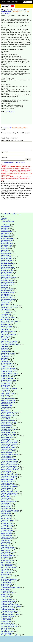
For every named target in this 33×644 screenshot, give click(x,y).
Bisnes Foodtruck (6, 252)
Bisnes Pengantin (6, 274)
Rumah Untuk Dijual (7, 561)
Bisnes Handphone (7, 254)
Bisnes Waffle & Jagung (8, 299)
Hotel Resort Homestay (8, 318)
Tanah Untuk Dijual (7, 599)
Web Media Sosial (6, 633)
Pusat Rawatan (5, 550)
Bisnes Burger (5, 242)
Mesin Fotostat (5, 392)
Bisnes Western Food (7, 301)
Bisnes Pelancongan (7, 272)
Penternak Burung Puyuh (8, 502)
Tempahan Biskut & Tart (8, 601)
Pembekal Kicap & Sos (8, 427)
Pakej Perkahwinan (7, 405)
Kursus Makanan (6, 385)
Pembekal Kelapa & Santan (9, 422)
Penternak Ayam (6, 500)
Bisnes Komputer (6, 265)
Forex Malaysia (5, 309)
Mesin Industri (5, 395)
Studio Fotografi (6, 583)
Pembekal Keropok (7, 426)
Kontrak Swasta (6, 367)
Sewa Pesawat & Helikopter (9, 579)
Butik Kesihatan (10, 112)
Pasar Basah (4, 409)
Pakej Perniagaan (6, 220)
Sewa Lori (4, 577)
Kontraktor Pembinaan (8, 378)
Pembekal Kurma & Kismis (9, 429)
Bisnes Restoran (6, 279)
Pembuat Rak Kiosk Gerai (8, 478)
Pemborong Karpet (7, 453)
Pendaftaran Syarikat (7, 480)
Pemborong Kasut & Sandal (9, 454)
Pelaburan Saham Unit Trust (9, 412)
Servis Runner (5, 569)
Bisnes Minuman (6, 269)
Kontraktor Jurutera (7, 372)
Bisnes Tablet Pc (6, 294)
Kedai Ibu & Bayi (6, 338)
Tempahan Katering (7, 608)
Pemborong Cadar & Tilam (9, 451)
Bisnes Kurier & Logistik (8, 267)
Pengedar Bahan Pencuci (8, 485)
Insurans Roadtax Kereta (8, 328)
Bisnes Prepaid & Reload (8, 277)
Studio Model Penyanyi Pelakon (10, 588)
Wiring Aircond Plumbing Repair (10, 635)
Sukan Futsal (5, 594)
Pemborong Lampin (7, 456)
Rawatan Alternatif (6, 557)
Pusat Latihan (5, 544)
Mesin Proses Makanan (8, 399)
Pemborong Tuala (6, 471)
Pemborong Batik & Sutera (9, 444)
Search (8, 2)
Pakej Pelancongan (7, 404)
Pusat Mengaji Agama (7, 547)
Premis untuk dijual (7, 532)
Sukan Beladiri (5, 591)
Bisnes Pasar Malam (7, 270)
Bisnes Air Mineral (6, 235)
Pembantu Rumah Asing (8, 414)
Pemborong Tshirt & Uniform (10, 469)
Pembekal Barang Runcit (8, 415)
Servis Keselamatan (7, 564)
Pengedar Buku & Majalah (9, 486)
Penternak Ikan (5, 503)
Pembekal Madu (6, 431)
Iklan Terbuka (5, 319)
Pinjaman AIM (5, 522)
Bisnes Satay (5, 286)
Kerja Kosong (5, 356)
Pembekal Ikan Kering (7, 421)
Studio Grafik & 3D (7, 584)
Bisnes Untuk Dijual (7, 297)
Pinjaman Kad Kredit (7, 525)
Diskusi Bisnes (5, 304)
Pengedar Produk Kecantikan (9, 493)
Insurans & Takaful (7, 326)
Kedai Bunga (5, 329)
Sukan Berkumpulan (7, 593)
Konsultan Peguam (7, 363)
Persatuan (4, 218)
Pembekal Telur (5, 439)
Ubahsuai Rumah (6, 621)
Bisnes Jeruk (5, 262)
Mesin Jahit (4, 397)
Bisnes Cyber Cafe (6, 247)
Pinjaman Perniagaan (7, 530)
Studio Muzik (5, 589)
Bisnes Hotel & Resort (7, 257)
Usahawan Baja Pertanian (8, 625)
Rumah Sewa (5, 559)
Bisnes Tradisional (6, 296)
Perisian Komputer (6, 515)
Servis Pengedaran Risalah (9, 567)
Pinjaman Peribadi (6, 529)
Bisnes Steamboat (6, 291)
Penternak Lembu (6, 507)
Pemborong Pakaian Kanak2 (9, 461)
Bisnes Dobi (4, 248)
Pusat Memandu (6, 545)
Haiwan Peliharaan (7, 311)
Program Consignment (8, 537)
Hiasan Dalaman (6, 314)
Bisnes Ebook (5, 250)
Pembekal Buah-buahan (8, 419)
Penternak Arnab (6, 498)
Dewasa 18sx (5, 302)
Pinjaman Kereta (6, 527)
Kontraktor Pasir (6, 377)
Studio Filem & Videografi (9, 581)
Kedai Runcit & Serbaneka (9, 343)
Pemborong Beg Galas (8, 446)
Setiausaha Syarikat (7, 571)
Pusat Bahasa (5, 540)
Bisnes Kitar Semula (7, 264)
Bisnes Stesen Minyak (7, 292)
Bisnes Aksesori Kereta (8, 238)
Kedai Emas (4, 333)
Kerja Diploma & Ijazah (8, 353)
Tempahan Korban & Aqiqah (9, 611)
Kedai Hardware (6, 336)
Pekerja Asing (5, 410)
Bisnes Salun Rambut (7, 282)
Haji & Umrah (5, 313)
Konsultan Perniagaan (7, 221)
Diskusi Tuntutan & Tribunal (9, 306)
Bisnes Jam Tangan (7, 260)
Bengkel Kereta (5, 230)
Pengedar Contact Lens (8, 488)
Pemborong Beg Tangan (8, 448)
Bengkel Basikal (6, 227)
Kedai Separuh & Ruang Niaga (10, 345)
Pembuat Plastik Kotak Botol (9, 476)
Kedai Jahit (4, 340)
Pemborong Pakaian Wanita (9, 466)
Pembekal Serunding (7, 437)
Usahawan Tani (5, 628)
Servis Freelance (6, 562)
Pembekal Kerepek (6, 424)
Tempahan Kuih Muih (7, 613)
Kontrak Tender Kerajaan (8, 368)
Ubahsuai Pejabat (6, 620)
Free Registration (9, 162)
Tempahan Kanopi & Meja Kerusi (11, 606)
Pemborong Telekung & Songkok (11, 468)
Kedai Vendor (5, 348)
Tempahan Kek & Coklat (8, 610)
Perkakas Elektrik (6, 518)
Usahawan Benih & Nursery (9, 626)
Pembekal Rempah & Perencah (10, 436)
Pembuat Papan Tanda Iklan (9, 475)
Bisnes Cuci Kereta (6, 245)
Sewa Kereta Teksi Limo (8, 576)
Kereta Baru (4, 350)
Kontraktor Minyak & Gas (8, 375)
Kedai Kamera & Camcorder (9, 341)
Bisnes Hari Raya (6, 255)
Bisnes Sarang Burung (7, 284)
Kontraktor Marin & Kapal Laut (10, 373)
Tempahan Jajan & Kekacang (10, 604)
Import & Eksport (6, 323)
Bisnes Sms (4, 287)
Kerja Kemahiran (6, 355)
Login (16, 2)
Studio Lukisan (5, 586)
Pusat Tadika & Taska (7, 552)
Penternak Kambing (7, 505)
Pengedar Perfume (6, 490)
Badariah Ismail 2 (7, 12)
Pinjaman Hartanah (7, 523)
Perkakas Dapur (5, 517)
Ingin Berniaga (5, 324)
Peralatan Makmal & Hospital (10, 510)
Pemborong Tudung (7, 473)
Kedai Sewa (4, 346)
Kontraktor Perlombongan (9, 380)
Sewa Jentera (5, 574)
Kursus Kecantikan (6, 383)
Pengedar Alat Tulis (7, 483)
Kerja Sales (4, 360)
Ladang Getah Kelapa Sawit (9, 388)
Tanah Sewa (4, 598)
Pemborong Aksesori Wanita (9, 442)
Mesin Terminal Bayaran (8, 400)
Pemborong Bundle (7, 449)
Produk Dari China (6, 534)
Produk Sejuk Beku (7, 535)
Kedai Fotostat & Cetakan (8, 334)
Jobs (12, 2)
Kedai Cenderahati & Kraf (8, 331)
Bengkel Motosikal (7, 232)
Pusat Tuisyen (5, 554)
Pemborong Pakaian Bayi (8, 459)
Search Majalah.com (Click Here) (11, 214)
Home (3, 2)
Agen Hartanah (5, 225)
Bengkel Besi (5, 228)
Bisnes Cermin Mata (7, 243)
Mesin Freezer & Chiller (8, 394)
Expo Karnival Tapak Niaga (9, 307)
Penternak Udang (6, 508)
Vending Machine (6, 630)
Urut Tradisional (6, 623)
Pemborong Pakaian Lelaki (9, 463)
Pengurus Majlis (6, 496)
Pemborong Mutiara (7, 458)
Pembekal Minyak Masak (8, 434)
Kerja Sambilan (5, 361)
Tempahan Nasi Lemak (8, 616)
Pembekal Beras (6, 417)
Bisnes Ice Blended (7, 259)
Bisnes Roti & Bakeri (7, 280)
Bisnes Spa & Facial (7, 289)
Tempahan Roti (5, 618)
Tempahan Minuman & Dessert (10, 615)
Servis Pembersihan (7, 566)
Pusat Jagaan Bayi (6, 542)
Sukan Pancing (5, 596)
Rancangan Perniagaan (8, 556)
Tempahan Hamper (7, 603)
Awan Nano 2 (7, 128)
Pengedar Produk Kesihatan (9, 495)
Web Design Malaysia (7, 631)
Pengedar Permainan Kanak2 (10, 491)
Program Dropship (6, 539)
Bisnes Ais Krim (5, 237)
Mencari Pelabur (6, 390)
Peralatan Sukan (6, 513)
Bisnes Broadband (6, 240)
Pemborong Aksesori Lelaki (9, 441)
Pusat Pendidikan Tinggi (8, 549)
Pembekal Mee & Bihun (8, 432)
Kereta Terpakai (5, 351)
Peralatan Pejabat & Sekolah (9, 512)
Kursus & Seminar (6, 382)
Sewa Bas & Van (6, 572)
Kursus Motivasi (6, 387)
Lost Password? (20, 162)
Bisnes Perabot (5, 275)
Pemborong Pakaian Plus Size (10, 464)
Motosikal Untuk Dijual (8, 402)
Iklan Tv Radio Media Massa (9, 321)
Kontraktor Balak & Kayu (8, 370)
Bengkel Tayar (5, 233)
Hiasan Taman (5, 316)
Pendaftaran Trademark (8, 481)
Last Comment (6, 13)
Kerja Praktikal (5, 358)
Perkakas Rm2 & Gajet (8, 520)
